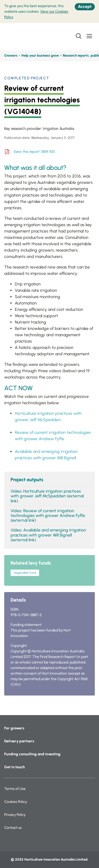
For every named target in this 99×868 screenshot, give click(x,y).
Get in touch (15, 767)
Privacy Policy (15, 815)
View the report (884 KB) (34, 152)
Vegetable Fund (25, 573)
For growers (14, 728)
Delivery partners (19, 741)
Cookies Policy (16, 802)
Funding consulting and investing (32, 754)
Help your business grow (40, 55)
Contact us (13, 828)
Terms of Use (15, 789)
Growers (11, 55)
